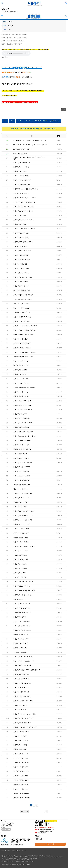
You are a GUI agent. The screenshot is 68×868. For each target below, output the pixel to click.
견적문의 (8, 851)
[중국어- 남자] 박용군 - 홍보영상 (21, 308)
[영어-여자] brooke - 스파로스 (21, 502)
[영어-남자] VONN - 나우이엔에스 (22, 476)
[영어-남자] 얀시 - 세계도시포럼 (21, 224)
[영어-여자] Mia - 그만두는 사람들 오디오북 (24, 546)
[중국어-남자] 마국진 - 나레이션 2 (22, 348)
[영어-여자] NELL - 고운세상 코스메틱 (23, 657)
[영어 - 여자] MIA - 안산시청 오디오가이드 (24, 330)
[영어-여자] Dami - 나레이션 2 (21, 176)
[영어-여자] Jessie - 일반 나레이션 (22, 401)
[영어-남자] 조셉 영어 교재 (20, 617)
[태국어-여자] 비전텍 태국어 (20, 489)
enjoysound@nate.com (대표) (47, 830)
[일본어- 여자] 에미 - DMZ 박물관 (22, 317)
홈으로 (3, 851)
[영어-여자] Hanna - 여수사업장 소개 (23, 211)
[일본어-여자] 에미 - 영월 (20, 246)
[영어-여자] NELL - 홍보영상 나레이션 (23, 242)
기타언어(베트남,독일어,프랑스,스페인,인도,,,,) (47, 121)
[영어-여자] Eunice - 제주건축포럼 (22, 586)
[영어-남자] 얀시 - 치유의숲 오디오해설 (23, 207)
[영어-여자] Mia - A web (20, 171)
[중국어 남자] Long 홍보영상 (21, 538)
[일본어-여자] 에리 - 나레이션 (21, 771)
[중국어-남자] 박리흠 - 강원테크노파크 (23, 357)
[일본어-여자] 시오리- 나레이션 (21, 776)
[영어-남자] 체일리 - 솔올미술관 (21, 260)
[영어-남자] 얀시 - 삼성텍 (20, 564)
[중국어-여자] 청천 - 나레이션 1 (21, 366)
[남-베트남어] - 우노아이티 (20, 648)
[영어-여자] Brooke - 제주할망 (21, 551)
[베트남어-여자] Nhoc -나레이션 (21, 798)
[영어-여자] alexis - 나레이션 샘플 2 (22, 463)
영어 (12, 121)
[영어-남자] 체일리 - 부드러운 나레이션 (23, 719)
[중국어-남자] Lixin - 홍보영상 (21, 542)
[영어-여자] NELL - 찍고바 (20, 710)
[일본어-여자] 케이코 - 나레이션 (21, 767)
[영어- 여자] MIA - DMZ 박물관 (21, 321)
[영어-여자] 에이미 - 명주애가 (21, 688)
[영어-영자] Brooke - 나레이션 (21, 167)
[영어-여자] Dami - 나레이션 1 (21, 282)
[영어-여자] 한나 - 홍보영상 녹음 (21, 679)
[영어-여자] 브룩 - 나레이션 (20, 749)
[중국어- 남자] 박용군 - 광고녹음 (21, 291)
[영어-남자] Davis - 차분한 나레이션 (22, 410)
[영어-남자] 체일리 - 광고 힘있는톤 (22, 723)
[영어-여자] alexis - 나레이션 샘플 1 (22, 524)
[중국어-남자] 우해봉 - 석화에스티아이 (23, 701)
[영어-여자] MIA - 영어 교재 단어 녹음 (23, 432)
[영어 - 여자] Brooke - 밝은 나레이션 (23, 277)
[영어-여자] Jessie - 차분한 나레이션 (22, 405)
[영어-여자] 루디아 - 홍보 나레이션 (22, 595)
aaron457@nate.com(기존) (46, 831)
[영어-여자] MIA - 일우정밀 (20, 370)
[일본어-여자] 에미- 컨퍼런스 (21, 339)
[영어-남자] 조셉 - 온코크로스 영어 (22, 666)
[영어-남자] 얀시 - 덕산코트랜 (21, 379)
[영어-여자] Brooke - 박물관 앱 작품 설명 (24, 229)
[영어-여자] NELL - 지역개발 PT (21, 383)
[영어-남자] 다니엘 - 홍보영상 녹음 (22, 683)
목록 (64, 110)
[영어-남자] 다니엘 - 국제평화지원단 (22, 493)
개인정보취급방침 (16, 851)
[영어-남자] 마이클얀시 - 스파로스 (22, 630)
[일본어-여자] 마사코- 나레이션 (21, 780)
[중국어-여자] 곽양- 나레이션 (21, 635)
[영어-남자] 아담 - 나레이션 (20, 736)
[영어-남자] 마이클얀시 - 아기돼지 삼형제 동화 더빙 (26, 670)
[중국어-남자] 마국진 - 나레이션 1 (22, 343)
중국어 (20, 121)
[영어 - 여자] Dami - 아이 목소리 (22, 313)
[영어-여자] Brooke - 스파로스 (21, 529)
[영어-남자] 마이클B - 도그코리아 (22, 467)
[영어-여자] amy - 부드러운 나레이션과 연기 (25, 511)
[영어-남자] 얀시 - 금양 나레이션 (21, 427)
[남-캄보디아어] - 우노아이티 (21, 643)
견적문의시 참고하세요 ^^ (20, 154)
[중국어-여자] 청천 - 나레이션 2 (21, 361)
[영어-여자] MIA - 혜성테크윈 (21, 233)
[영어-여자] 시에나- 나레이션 (21, 754)
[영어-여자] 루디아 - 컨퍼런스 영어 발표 (23, 423)
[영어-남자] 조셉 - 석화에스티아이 (22, 696)
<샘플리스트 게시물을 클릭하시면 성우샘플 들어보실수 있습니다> (30, 145)
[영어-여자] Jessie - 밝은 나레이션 (22, 449)
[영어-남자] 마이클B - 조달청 (20, 560)
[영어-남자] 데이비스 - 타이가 (21, 396)
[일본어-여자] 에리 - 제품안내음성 (22, 613)
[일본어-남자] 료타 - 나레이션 (21, 763)
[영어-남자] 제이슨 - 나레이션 (21, 741)
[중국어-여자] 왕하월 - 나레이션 (21, 789)
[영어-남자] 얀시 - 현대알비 (20, 555)
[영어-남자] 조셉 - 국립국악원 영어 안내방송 (24, 714)
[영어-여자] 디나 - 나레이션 (20, 745)
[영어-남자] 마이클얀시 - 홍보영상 (22, 639)
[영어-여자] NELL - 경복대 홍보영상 (22, 441)
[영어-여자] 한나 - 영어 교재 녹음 (22, 626)
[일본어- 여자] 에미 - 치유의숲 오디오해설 (24, 202)
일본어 (28, 121)
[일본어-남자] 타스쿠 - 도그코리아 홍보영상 (24, 388)
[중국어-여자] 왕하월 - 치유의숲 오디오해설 (24, 198)
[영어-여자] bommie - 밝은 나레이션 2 (23, 516)
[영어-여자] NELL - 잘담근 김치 (21, 498)
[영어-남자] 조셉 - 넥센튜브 (20, 705)
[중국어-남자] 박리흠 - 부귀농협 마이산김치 (24, 352)
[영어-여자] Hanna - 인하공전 (21, 273)
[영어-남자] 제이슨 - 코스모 (20, 599)
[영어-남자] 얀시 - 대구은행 (20, 568)
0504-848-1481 (42, 833)
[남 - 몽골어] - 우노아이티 (20, 652)
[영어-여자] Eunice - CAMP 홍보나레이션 (24, 591)
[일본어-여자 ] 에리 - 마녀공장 (21, 692)
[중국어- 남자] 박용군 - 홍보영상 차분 (23, 299)
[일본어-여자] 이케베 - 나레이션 (21, 758)
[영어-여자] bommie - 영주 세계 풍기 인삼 (24, 436)
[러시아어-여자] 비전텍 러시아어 (21, 480)
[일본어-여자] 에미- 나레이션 (21, 392)
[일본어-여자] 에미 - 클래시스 (21, 193)
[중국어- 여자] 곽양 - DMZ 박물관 (22, 304)
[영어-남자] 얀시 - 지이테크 (20, 507)
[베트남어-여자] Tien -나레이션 (21, 794)
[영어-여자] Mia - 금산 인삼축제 (21, 163)
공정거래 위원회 (26, 865)
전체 (5, 121)
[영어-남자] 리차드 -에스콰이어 (21, 674)
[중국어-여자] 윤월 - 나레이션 (21, 785)
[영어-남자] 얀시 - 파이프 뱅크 (21, 471)
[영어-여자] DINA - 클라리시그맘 (22, 604)
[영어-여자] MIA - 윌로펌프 (20, 374)
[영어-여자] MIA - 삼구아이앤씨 (21, 255)
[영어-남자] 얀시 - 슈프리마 (20, 414)
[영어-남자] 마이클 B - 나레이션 (21, 732)
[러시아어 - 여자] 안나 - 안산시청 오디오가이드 (25, 326)
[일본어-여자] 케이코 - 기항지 (21, 533)
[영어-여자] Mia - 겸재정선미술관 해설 (23, 220)
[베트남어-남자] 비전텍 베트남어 (21, 485)
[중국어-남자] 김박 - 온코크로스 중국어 (23, 661)
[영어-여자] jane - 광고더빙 (20, 454)
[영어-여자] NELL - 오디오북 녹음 (22, 608)
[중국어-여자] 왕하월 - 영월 (20, 264)
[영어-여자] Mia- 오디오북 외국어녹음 (23, 582)
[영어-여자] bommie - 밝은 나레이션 (23, 520)
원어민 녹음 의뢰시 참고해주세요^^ (22, 149)
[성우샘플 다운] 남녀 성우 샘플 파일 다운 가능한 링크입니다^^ (29, 140)
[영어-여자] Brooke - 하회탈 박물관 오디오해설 (25, 189)
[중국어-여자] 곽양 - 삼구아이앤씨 (22, 180)
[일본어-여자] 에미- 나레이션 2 (21, 445)
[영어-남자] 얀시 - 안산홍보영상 (21, 418)
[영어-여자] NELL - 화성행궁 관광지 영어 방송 (25, 727)
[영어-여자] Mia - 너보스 (19, 573)
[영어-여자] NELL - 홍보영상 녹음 (22, 185)
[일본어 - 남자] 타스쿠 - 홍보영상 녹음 (23, 295)
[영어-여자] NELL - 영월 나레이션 (22, 268)
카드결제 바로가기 (50, 844)
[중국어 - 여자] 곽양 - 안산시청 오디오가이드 (25, 335)
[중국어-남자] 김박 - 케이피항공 (21, 621)
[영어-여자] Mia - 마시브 (19, 215)
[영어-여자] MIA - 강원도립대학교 (22, 251)
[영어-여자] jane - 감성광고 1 (21, 458)
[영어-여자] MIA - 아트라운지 (21, 238)
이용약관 (24, 851)
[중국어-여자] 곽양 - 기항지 (20, 577)
